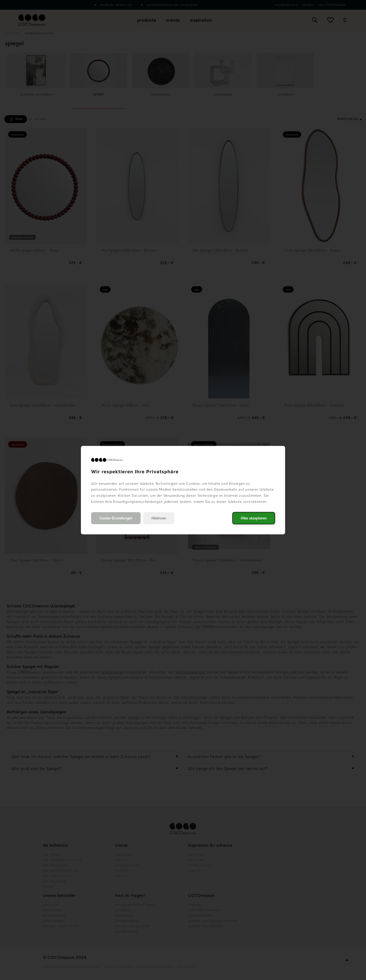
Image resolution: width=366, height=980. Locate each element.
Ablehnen (159, 518)
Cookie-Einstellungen (116, 518)
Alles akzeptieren (254, 518)
